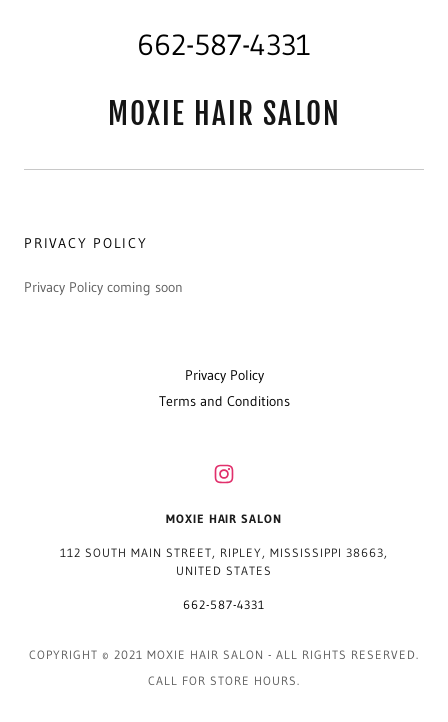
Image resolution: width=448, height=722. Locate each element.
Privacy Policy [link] (224, 375)
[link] (224, 114)
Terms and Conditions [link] (224, 401)
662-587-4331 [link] (224, 45)
